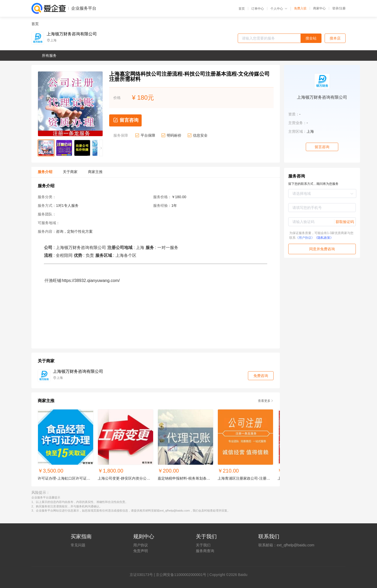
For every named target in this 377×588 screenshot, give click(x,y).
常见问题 (78, 545)
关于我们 (203, 545)
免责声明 (141, 551)
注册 (342, 8)
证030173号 (143, 575)
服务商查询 (205, 551)
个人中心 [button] (279, 9)
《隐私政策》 (324, 238)
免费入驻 (300, 8)
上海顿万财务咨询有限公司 (72, 34)
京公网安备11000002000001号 (181, 575)
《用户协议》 (305, 238)
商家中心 (319, 8)
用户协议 (141, 545)
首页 (242, 9)
